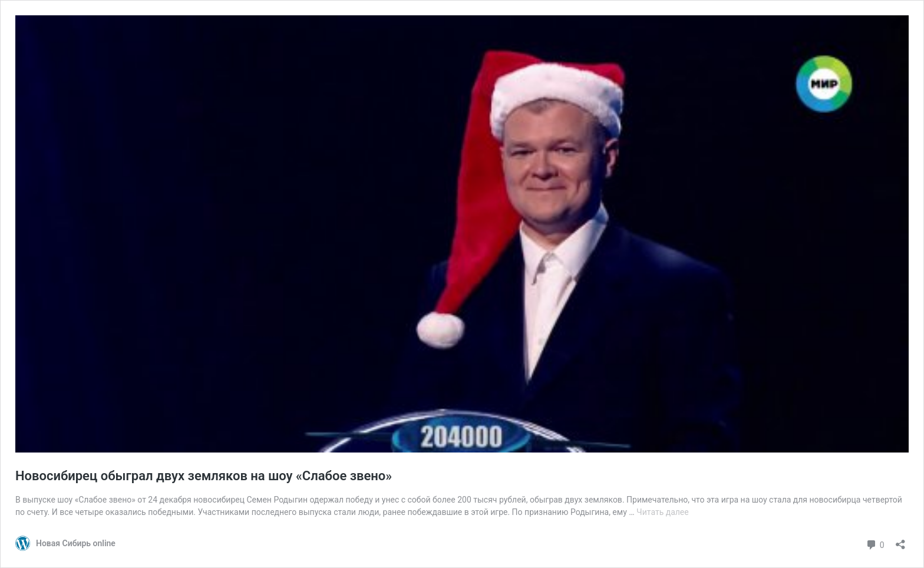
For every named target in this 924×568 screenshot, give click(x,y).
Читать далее (663, 512)
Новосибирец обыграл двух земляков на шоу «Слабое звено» (204, 476)
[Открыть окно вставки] (900, 541)
